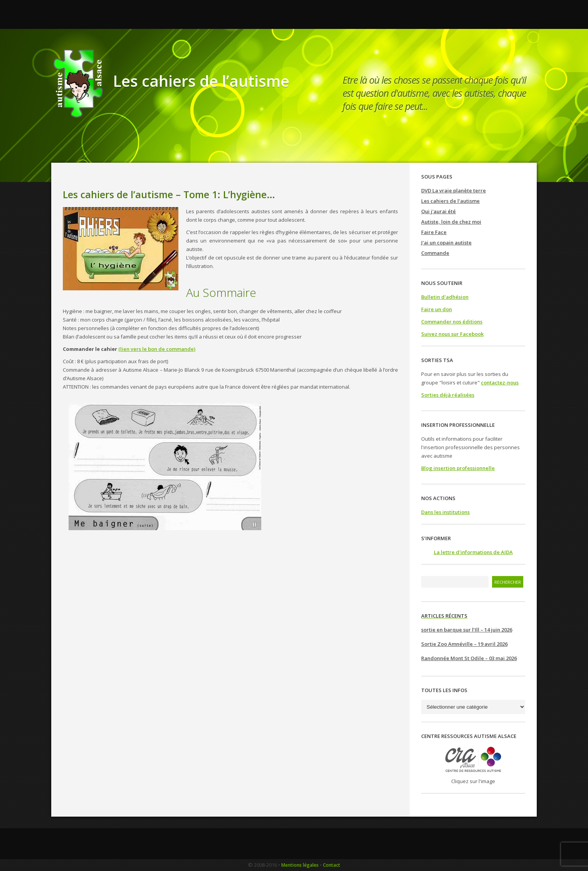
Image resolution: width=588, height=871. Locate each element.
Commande (435, 253)
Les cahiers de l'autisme (450, 201)
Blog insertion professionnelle (458, 468)
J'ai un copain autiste (446, 243)
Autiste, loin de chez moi (451, 222)
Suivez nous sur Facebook (452, 334)
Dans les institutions (445, 512)
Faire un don (437, 309)
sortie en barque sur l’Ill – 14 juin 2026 (467, 630)
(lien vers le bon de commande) (157, 349)
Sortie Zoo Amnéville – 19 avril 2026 (464, 644)
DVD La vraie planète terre (454, 190)
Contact (332, 865)
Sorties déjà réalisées (448, 395)
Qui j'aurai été (438, 211)
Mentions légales (300, 865)
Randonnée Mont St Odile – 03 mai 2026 (469, 658)
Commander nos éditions (452, 322)
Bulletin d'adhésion (445, 297)
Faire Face (434, 232)
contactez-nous (500, 382)
